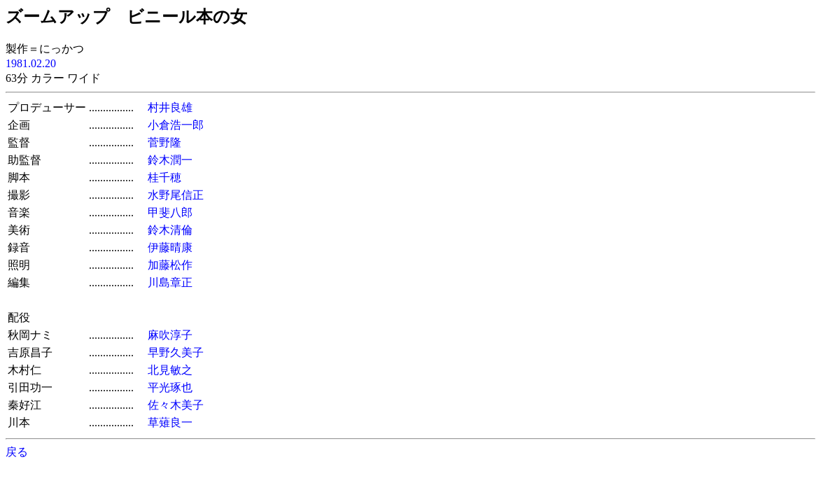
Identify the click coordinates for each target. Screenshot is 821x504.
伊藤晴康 (170, 247)
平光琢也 (170, 387)
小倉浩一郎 (176, 125)
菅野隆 (164, 142)
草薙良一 (170, 422)
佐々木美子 (176, 405)
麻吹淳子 (170, 335)
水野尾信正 (176, 195)
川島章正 (170, 282)
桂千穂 (164, 177)
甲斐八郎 (170, 212)
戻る (17, 452)
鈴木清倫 (170, 230)
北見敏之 (170, 370)
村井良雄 (170, 107)
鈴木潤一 (170, 160)
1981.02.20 (31, 63)
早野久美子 (176, 352)
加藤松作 (170, 265)
